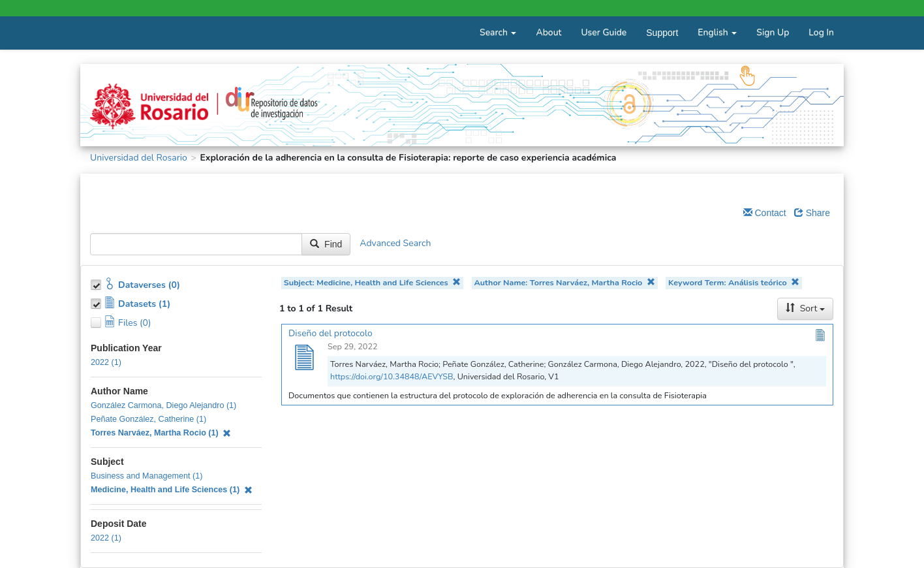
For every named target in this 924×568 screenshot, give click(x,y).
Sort (805, 308)
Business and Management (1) (147, 476)
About (548, 32)
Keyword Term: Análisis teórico (734, 282)
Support (662, 33)
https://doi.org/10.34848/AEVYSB (392, 376)
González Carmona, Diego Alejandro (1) (163, 405)
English (717, 32)
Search (498, 32)
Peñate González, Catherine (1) (148, 419)
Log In (821, 32)
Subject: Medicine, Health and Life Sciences (373, 282)
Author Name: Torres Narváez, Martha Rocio (564, 282)
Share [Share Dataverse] (812, 213)
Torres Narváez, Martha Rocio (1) (161, 433)
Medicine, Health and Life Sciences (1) (172, 490)
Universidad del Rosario (139, 158)
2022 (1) (106, 362)
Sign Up (773, 32)
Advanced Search (395, 244)
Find (326, 244)
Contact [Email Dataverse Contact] (765, 213)
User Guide (604, 32)
